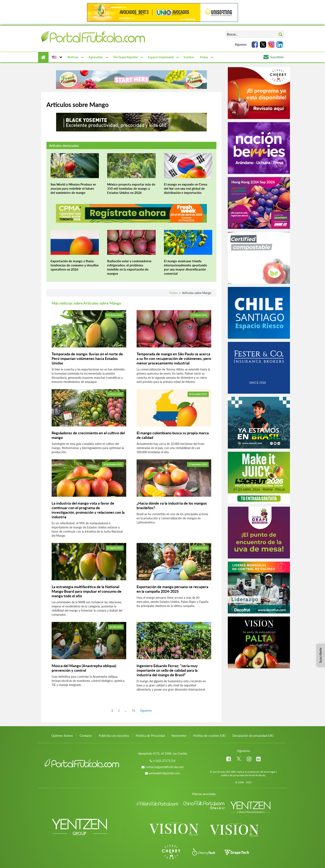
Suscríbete (274, 57)
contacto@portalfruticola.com (164, 767)
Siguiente (146, 711)
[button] (56, 57)
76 (133, 710)
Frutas (204, 57)
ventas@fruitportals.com (164, 773)
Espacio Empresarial (161, 57)
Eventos (189, 57)
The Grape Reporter (125, 57)
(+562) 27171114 (164, 761)
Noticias (73, 57)
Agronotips (96, 57)
